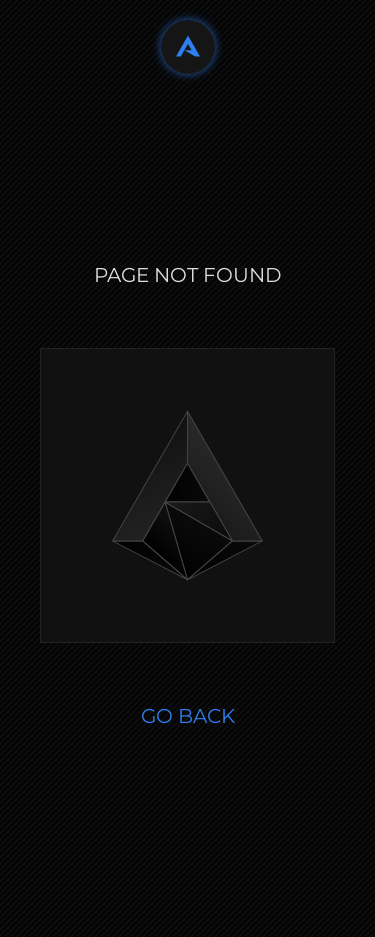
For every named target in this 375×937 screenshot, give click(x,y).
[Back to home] (188, 47)
